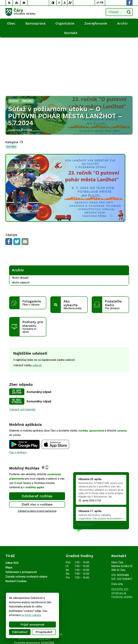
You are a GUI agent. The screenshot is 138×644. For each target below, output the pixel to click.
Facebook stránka (122, 544)
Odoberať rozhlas (37, 443)
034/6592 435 (120, 536)
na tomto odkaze (31, 615)
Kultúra (11, 94)
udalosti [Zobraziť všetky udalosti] (37, 312)
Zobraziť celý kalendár (22, 357)
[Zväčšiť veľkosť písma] (70, 3)
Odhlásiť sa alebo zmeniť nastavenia (37, 458)
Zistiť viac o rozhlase (37, 451)
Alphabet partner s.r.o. (50, 581)
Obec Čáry (44, 585)
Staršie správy (84, 471)
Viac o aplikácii (18, 399)
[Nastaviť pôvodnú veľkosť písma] (65, 3)
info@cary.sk (119, 540)
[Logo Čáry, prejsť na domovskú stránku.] (20, 12)
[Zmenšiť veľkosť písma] (59, 3)
